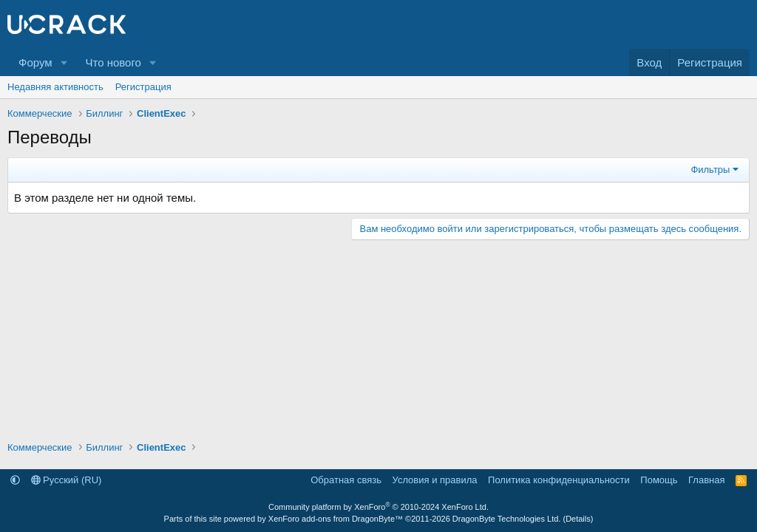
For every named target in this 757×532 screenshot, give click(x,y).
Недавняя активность (55, 87)
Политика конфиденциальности (559, 480)
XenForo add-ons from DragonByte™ (336, 519)
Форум (35, 62)
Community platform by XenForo (378, 507)
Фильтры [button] (710, 170)
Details (578, 519)
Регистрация (143, 87)
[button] (64, 62)
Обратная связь (346, 480)
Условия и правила (435, 480)
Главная (706, 480)
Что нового (113, 62)
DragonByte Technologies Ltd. (507, 519)
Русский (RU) (67, 480)
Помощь (659, 480)
